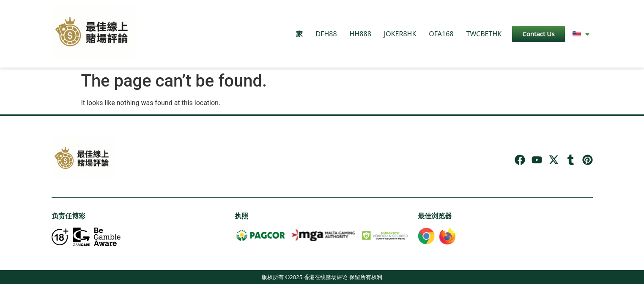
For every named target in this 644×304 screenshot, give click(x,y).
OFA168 (441, 34)
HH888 (360, 34)
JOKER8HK (400, 34)
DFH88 (326, 34)
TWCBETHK (484, 34)
